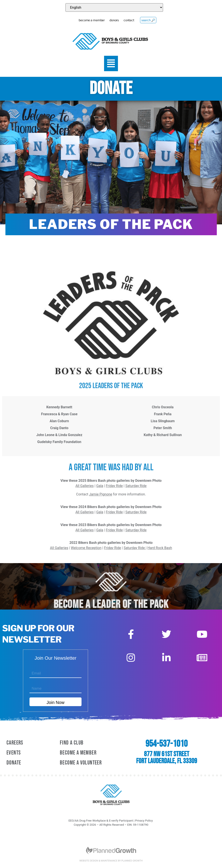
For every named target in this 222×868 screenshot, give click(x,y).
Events (14, 753)
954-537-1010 (166, 744)
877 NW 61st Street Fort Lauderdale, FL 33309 (167, 758)
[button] (111, 64)
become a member (84, 21)
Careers (15, 743)
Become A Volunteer (81, 763)
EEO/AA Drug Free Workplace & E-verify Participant (101, 821)
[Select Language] (114, 7)
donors (109, 21)
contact (126, 21)
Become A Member (78, 753)
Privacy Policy (144, 821)
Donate (14, 763)
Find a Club (72, 743)
